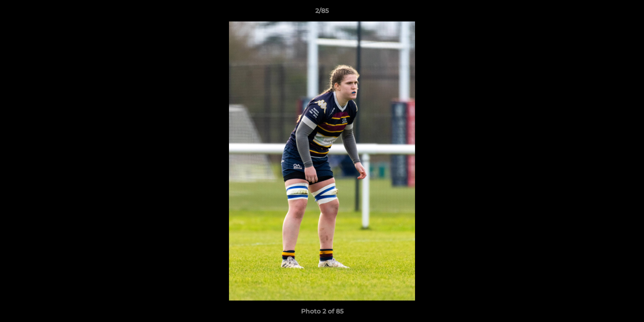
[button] (628, 13)
